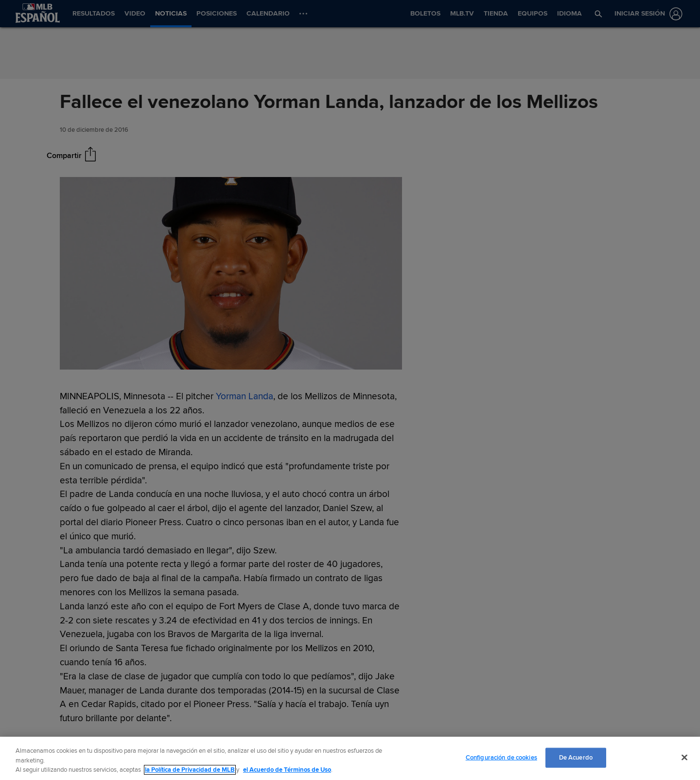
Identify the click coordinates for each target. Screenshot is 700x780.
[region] (350, 758)
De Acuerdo (576, 757)
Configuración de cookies (501, 757)
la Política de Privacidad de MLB (190, 770)
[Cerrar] (684, 757)
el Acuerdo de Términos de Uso (287, 770)
